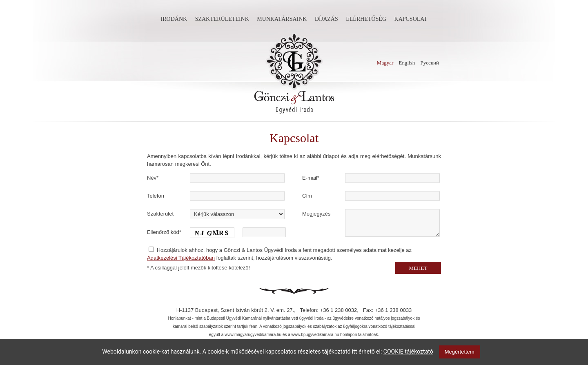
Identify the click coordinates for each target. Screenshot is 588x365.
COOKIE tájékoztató (408, 352)
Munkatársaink (282, 19)
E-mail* (311, 178)
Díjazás (326, 19)
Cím (307, 196)
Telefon (156, 196)
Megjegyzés (316, 214)
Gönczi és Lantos (294, 73)
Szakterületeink (222, 19)
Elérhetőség (366, 19)
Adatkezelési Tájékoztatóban (181, 258)
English (407, 63)
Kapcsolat (411, 19)
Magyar (385, 63)
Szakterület (160, 214)
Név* (153, 178)
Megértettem (460, 352)
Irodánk (174, 19)
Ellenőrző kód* (164, 232)
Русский (430, 63)
